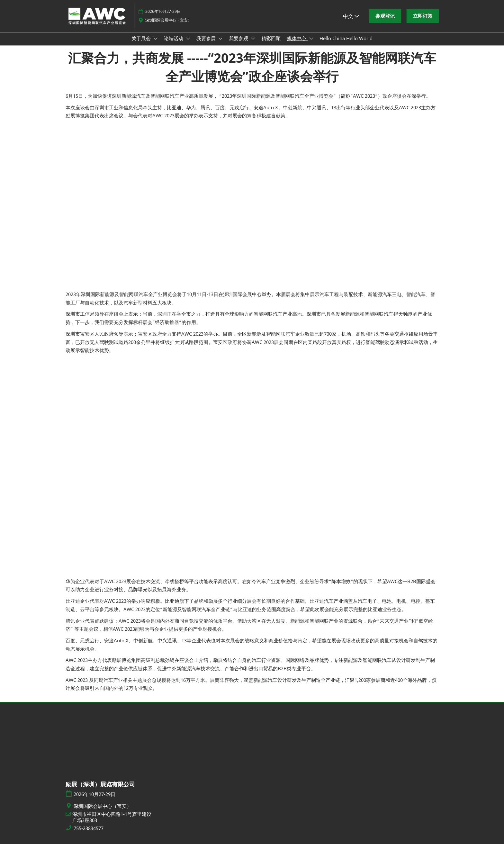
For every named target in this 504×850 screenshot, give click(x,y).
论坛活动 (174, 44)
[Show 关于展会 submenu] (156, 45)
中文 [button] (351, 22)
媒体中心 (297, 44)
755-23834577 (89, 834)
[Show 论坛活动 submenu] (188, 45)
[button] (385, 22)
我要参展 (207, 44)
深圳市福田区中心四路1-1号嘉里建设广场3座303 (112, 823)
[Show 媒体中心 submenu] (311, 45)
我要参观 (239, 44)
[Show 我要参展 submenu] (221, 45)
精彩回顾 (271, 44)
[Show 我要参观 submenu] (253, 45)
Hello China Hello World (346, 44)
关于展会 (142, 44)
